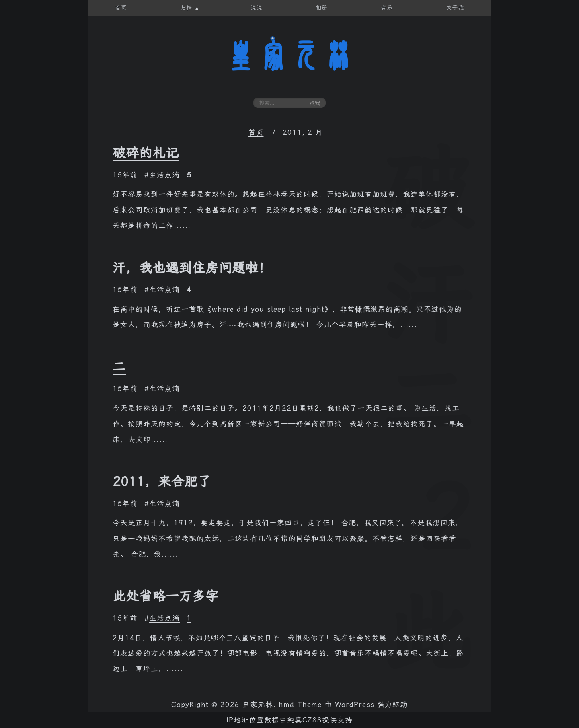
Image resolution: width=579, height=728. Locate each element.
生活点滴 (164, 175)
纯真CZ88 (305, 720)
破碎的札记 (146, 153)
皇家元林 (289, 56)
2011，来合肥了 (162, 481)
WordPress (355, 705)
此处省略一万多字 (166, 596)
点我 (315, 103)
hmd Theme (300, 705)
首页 (256, 132)
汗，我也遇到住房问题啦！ (192, 268)
